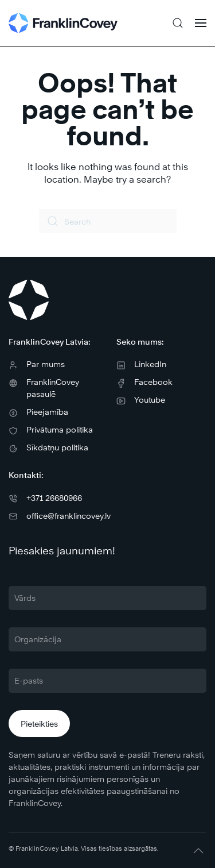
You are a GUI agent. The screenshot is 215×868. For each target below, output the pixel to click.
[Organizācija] (107, 639)
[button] (178, 23)
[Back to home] (63, 23)
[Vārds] (107, 598)
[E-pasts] (107, 681)
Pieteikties (39, 724)
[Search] (108, 221)
